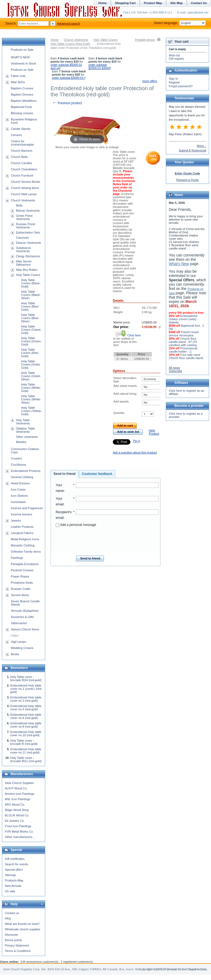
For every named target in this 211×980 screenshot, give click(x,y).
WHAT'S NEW (20, 57)
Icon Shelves (19, 496)
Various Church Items (25, 629)
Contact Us (199, 3)
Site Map (177, 3)
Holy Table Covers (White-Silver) (31, 399)
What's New (179, 264)
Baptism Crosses (22, 88)
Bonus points (14, 940)
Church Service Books (26, 182)
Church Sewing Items (25, 188)
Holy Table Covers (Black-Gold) (31, 283)
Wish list (174, 55)
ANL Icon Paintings (17, 799)
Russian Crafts (21, 589)
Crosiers (16, 458)
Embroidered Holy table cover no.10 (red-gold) (26, 734)
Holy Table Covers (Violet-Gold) (31, 364)
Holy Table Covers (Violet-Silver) (31, 376)
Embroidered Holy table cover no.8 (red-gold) (26, 725)
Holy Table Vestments (23, 422)
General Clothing (22, 477)
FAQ (8, 918)
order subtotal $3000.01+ (69, 78)
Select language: (180, 23)
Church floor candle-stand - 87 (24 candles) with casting (183, 342)
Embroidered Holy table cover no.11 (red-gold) (26, 751)
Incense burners (22, 514)
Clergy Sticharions (28, 256)
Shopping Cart (125, 3)
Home (55, 40)
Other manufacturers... (20, 837)
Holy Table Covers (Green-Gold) (31, 341)
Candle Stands (21, 129)
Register (174, 82)
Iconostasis (18, 502)
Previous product (67, 103)
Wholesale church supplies (23, 929)
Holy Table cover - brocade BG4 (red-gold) (26, 678)
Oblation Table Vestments (25, 430)
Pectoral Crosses (22, 570)
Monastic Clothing (23, 545)
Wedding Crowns (22, 648)
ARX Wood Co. (15, 805)
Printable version (145, 40)
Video (15, 636)
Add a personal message (76, 525)
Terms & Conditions (18, 951)
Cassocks (22, 238)
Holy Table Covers (106, 40)
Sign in (173, 79)
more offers (150, 81)
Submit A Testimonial (192, 150)
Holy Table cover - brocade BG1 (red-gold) (26, 759)
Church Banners (22, 151)
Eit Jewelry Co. (15, 821)
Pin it (136, 441)
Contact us (12, 913)
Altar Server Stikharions (24, 263)
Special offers (14, 870)
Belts (19, 205)
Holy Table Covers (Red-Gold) (70, 44)
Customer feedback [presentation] (97, 474)
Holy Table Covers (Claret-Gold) (31, 330)
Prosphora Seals (22, 583)
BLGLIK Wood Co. (17, 815)
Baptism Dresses (22, 94)
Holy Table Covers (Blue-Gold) (30, 306)
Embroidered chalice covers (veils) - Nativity (184, 319)
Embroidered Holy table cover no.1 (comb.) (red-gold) (26, 689)
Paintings (17, 558)
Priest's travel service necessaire (184, 334)
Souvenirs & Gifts (22, 617)
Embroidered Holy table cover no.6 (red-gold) (26, 716)
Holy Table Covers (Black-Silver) (31, 295)
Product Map (153, 3)
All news (174, 368)
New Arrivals (13, 886)
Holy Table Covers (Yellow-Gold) (32, 411)
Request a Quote (187, 180)
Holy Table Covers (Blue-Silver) (30, 318)
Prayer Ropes (20, 576)
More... (202, 146)
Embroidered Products (26, 471)
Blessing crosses (22, 113)
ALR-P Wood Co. (16, 788)
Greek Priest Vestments (24, 217)
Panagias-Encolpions (25, 564)
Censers (16, 135)
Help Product (154, 432)
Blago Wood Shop (17, 810)
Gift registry (176, 59)
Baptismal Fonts (22, 107)
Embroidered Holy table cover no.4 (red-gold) (26, 708)
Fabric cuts (18, 76)
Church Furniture (22, 175)
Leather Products (22, 527)
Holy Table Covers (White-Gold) (31, 388)
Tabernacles (19, 623)
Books (15, 654)
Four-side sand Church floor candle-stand (186, 356)
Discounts (11, 935)
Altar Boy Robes (27, 270)
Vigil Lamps (19, 642)
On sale (10, 891)
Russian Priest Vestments (26, 226)
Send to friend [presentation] (65, 474)
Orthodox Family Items (26, 552)
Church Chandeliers (24, 169)
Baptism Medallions (24, 101)
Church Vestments (76, 40)
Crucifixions (19, 465)
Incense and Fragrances (27, 508)
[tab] (65, 474)
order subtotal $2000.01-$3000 (99, 66)
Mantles (21, 442)
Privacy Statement (17, 945)
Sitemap (10, 875)
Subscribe (175, 371)
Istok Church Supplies (19, 783)
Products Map (14, 880)
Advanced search (69, 23)
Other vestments (27, 437)
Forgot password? (181, 86)
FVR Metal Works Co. (19, 832)
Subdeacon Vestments (24, 249)
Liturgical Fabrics (22, 533)
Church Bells (19, 157)
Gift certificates (15, 859)
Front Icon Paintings (18, 826)
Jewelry (16, 521)
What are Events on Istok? (22, 924)
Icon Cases (18, 489)
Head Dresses (20, 483)
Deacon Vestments (28, 243)
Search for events (17, 864)
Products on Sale (22, 50)
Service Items (20, 595)
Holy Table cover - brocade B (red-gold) (24, 742)
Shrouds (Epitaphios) (25, 611)
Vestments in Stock (24, 63)
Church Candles (22, 163)
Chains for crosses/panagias (22, 143)
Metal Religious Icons (25, 539)
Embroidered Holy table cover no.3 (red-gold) (26, 699)
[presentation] (107, 540)
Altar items (18, 82)
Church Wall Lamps (24, 194)
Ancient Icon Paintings (20, 794)
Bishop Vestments (28, 211)
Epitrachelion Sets (28, 232)
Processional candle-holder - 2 (183, 350)
